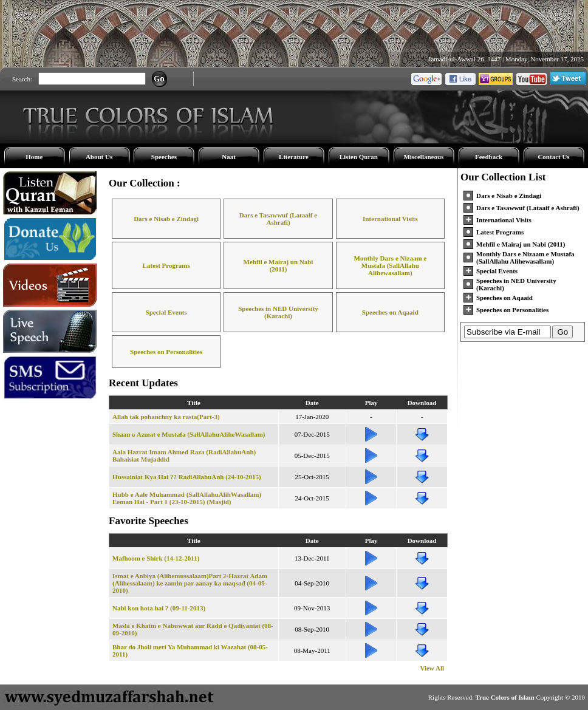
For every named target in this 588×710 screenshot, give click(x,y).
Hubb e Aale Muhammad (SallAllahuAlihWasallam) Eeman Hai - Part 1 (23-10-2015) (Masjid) (187, 498)
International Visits (390, 219)
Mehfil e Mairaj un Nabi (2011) (279, 265)
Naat (229, 157)
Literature (294, 157)
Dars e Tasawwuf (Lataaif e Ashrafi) (278, 219)
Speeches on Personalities (166, 352)
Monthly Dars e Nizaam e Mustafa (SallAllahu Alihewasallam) (390, 265)
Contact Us (553, 157)
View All (432, 668)
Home (34, 157)
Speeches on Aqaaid (390, 312)
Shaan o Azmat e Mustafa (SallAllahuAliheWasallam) (189, 434)
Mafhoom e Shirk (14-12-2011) (156, 558)
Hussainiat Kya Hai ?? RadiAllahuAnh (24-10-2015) (187, 477)
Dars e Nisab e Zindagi (166, 219)
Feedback (489, 157)
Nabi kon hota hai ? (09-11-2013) (159, 608)
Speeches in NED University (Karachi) (278, 312)
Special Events (166, 312)
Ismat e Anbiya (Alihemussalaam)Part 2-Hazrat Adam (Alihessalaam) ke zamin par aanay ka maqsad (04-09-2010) (190, 583)
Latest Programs (166, 265)
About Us (99, 157)
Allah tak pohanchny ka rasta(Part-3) (166, 417)
